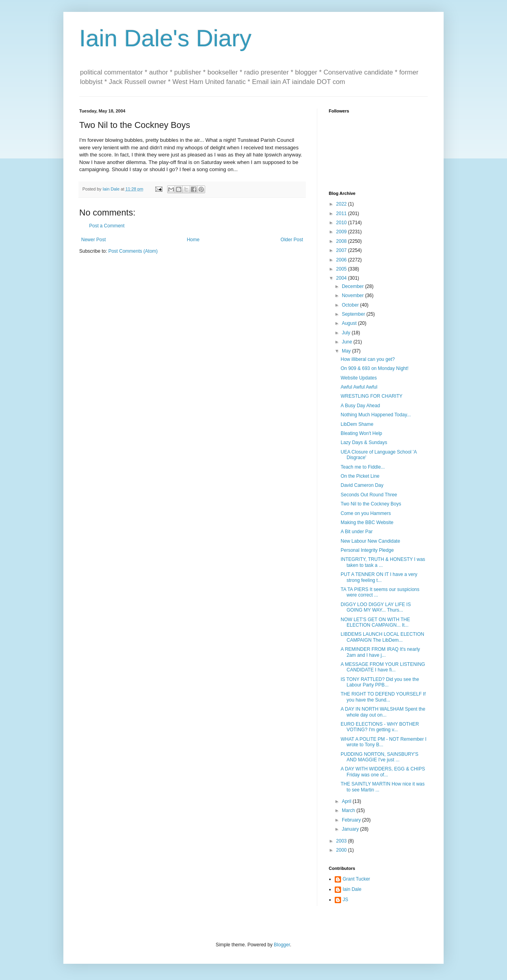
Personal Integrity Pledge (367, 550)
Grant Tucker (356, 879)
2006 (342, 260)
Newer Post (93, 240)
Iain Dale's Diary (165, 38)
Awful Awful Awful (359, 387)
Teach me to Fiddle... (363, 467)
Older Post (292, 240)
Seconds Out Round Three (369, 495)
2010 (342, 223)
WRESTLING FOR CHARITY (372, 396)
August (350, 323)
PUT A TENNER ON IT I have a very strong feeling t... (379, 577)
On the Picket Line (360, 476)
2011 (342, 214)
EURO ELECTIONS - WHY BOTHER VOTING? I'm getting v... (380, 727)
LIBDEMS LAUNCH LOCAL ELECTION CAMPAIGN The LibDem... (382, 637)
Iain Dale (352, 889)
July (347, 333)
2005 (342, 269)
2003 (342, 841)
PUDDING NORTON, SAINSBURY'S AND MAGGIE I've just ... (379, 757)
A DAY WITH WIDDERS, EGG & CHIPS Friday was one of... (383, 772)
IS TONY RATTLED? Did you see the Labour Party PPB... (380, 682)
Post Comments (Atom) (133, 251)
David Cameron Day (362, 485)
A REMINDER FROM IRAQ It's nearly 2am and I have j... (380, 652)
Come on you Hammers (366, 513)
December (354, 286)
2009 (342, 232)
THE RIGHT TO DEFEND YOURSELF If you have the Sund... (383, 697)
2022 (342, 204)
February (352, 820)
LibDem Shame (357, 424)
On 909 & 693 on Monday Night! (375, 368)
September (354, 314)
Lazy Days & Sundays (364, 442)
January (351, 829)
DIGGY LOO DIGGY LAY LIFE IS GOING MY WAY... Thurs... (376, 607)
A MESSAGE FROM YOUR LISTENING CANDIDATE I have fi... (383, 667)
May (347, 351)
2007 (342, 250)
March (349, 810)
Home (193, 240)
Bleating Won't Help (361, 433)
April (347, 801)
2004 (342, 278)
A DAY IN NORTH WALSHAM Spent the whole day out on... (383, 712)
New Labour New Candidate (370, 541)
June (348, 342)
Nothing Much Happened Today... (376, 415)
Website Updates (359, 378)
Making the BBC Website (367, 522)
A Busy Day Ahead (360, 406)
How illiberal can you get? (368, 359)
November (354, 296)
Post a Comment (107, 226)
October (351, 305)
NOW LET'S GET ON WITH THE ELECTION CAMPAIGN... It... (375, 622)
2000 (342, 850)
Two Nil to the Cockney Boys (371, 504)
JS (345, 900)
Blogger (282, 945)
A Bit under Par (357, 532)
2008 (342, 241)
